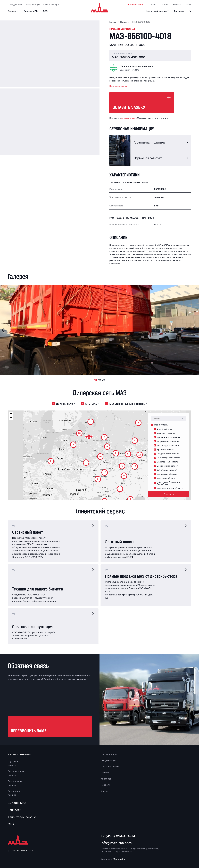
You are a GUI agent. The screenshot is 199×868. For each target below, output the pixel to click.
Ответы (154, 4)
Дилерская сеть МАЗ (130, 70)
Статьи (188, 4)
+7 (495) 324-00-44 (118, 836)
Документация (33, 5)
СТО (45, 11)
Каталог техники (19, 754)
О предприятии (15, 5)
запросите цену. (129, 118)
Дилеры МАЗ (31, 11)
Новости (177, 4)
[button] (130, 499)
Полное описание (118, 86)
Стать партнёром (52, 5)
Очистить (169, 494)
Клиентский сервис (22, 817)
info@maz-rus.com (116, 843)
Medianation (120, 859)
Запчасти (179, 11)
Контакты (165, 4)
